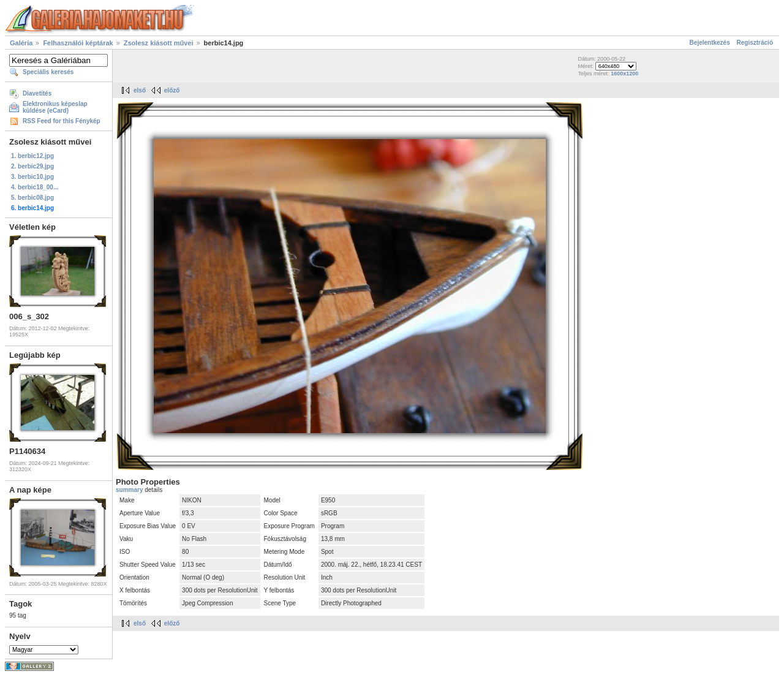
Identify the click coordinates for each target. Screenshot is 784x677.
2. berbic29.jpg (32, 166)
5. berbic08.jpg (32, 198)
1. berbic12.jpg (32, 156)
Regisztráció (755, 43)
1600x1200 (624, 74)
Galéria (21, 43)
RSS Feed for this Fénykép (62, 121)
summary (130, 490)
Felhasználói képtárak (78, 43)
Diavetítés (37, 93)
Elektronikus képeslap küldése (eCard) (55, 107)
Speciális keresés (48, 72)
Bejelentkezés (710, 43)
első (140, 90)
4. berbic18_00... (35, 187)
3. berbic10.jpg (32, 177)
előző (172, 90)
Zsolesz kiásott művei (159, 43)
